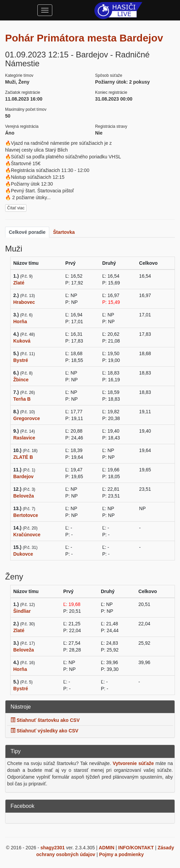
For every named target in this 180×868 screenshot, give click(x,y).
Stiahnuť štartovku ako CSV (45, 720)
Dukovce (23, 554)
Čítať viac (16, 208)
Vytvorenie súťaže (133, 763)
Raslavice (24, 438)
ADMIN (107, 848)
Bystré (21, 360)
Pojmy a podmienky (121, 854)
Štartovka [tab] (64, 232)
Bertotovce (26, 515)
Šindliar (22, 611)
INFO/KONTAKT (136, 848)
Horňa (20, 322)
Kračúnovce (27, 535)
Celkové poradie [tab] (27, 232)
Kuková (22, 341)
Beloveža (24, 496)
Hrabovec (24, 302)
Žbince (21, 380)
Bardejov (23, 476)
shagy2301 (53, 848)
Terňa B (22, 399)
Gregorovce (27, 418)
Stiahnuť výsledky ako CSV (44, 731)
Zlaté (19, 283)
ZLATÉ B (23, 457)
